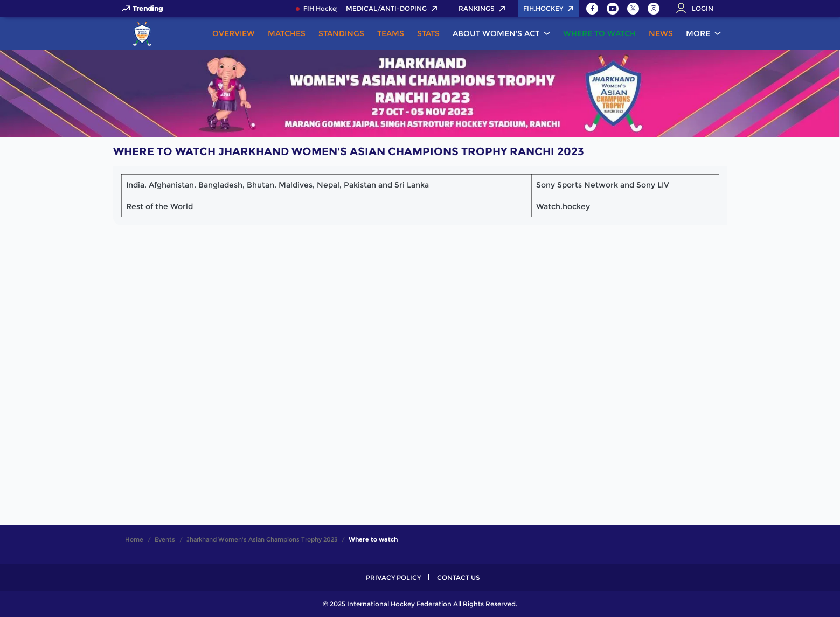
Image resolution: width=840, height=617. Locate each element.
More (698, 33)
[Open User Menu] (698, 9)
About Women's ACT (496, 33)
